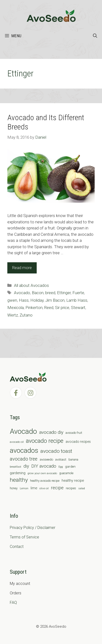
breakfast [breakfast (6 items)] (16, 467)
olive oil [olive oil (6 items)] (44, 488)
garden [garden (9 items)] (70, 467)
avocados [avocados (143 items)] (24, 450)
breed (50, 293)
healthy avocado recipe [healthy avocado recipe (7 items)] (45, 481)
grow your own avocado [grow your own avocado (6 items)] (42, 473)
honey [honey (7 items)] (14, 488)
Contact (17, 547)
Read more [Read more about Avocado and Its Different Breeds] (22, 268)
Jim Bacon (55, 300)
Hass (24, 300)
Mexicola (16, 308)
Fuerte (78, 293)
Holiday (37, 300)
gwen (12, 300)
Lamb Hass (77, 300)
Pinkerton (34, 308)
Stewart (78, 308)
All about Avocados (31, 285)
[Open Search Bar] (95, 36)
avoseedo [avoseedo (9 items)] (46, 459)
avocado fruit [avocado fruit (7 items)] (74, 433)
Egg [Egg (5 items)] (61, 467)
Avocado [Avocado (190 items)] (23, 431)
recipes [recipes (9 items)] (71, 488)
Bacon (38, 293)
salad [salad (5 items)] (82, 488)
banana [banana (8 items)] (73, 459)
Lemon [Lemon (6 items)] (24, 488)
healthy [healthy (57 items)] (19, 480)
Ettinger (64, 293)
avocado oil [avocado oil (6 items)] (17, 442)
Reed (49, 308)
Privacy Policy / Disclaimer (33, 528)
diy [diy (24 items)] (26, 466)
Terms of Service (24, 537)
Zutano (26, 315)
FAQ (13, 603)
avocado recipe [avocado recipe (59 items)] (45, 441)
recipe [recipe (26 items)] (57, 488)
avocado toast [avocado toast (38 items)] (56, 451)
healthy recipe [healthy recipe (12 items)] (73, 481)
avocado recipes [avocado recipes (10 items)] (78, 442)
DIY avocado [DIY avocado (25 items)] (44, 466)
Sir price (62, 308)
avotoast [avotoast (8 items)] (61, 459)
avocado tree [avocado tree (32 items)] (24, 459)
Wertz (13, 315)
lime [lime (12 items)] (34, 488)
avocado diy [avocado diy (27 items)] (51, 432)
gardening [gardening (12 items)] (18, 473)
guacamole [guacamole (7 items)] (66, 473)
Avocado (22, 293)
